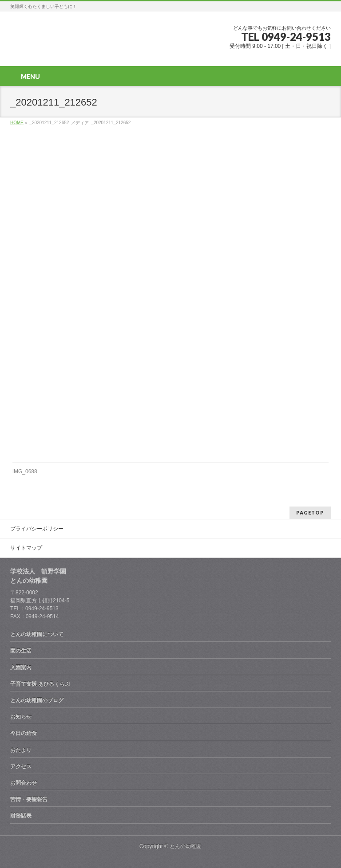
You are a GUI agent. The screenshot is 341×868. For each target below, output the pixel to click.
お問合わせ (24, 783)
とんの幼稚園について (37, 634)
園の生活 (21, 651)
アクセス (21, 766)
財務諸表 (21, 816)
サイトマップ (26, 548)
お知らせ (21, 717)
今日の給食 (24, 733)
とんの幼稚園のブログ (37, 700)
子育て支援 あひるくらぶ (40, 684)
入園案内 (21, 668)
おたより (21, 750)
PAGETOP (310, 513)
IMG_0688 (25, 471)
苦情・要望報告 (29, 799)
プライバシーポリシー (37, 529)
